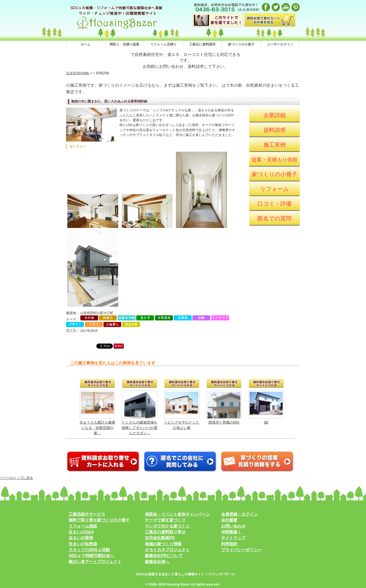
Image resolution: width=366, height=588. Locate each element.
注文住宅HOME (78, 73)
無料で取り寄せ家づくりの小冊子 (99, 520)
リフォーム (274, 189)
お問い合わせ (233, 526)
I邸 (266, 422)
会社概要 (229, 520)
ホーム (86, 44)
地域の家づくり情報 (163, 544)
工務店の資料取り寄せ (165, 532)
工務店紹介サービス (87, 514)
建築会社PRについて (164, 556)
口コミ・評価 (274, 204)
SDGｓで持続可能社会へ (91, 556)
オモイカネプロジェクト (167, 550)
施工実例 (274, 145)
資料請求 (274, 130)
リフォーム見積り (163, 44)
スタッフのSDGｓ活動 (89, 550)
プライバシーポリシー (241, 550)
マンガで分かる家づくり (167, 526)
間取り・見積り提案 (124, 44)
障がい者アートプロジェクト (95, 562)
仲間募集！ (231, 532)
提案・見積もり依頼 (274, 160)
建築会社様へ (157, 562)
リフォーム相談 (83, 526)
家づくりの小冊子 (241, 44)
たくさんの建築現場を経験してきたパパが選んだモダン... (140, 428)
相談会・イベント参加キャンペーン (177, 514)
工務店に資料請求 (202, 44)
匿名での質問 (274, 218)
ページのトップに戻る (17, 478)
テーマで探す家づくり (165, 520)
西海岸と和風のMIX (224, 422)
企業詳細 (274, 115)
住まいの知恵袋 (83, 544)
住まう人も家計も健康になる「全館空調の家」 (97, 428)
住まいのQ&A (81, 532)
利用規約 (229, 544)
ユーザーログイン (280, 44)
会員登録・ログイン (239, 514)
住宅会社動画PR (160, 538)
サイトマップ (233, 538)
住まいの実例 (81, 538)
